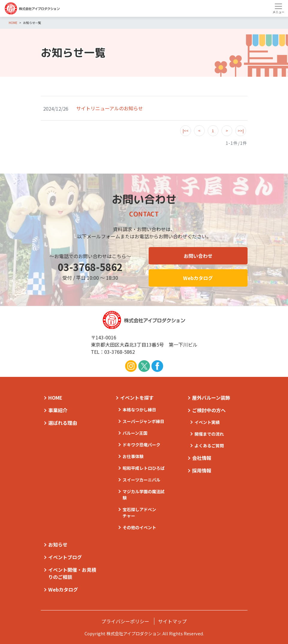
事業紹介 (58, 410)
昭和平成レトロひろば (144, 468)
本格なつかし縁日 (139, 410)
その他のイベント (139, 527)
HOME (55, 398)
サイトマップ (172, 621)
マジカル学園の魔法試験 (144, 495)
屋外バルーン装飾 (211, 398)
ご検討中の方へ (209, 410)
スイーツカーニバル (141, 480)
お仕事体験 (133, 456)
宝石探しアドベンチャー (139, 513)
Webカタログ (198, 278)
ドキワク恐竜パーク (141, 445)
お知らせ (58, 544)
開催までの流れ (209, 434)
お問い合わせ (198, 256)
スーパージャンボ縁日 (143, 421)
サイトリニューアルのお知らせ (110, 108)
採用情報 (202, 470)
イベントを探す (137, 398)
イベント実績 (207, 422)
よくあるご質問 (209, 446)
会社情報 (202, 458)
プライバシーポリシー (125, 621)
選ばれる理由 (63, 423)
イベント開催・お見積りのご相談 (72, 573)
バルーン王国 (135, 433)
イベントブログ (65, 557)
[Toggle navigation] (278, 8)
